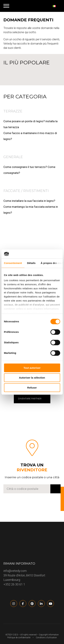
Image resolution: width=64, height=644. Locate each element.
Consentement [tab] (13, 263)
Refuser (32, 388)
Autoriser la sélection (32, 378)
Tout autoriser (32, 368)
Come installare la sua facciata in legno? (29, 201)
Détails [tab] (31, 263)
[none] (56, 6)
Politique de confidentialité (19, 638)
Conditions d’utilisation (46, 638)
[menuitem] (56, 6)
